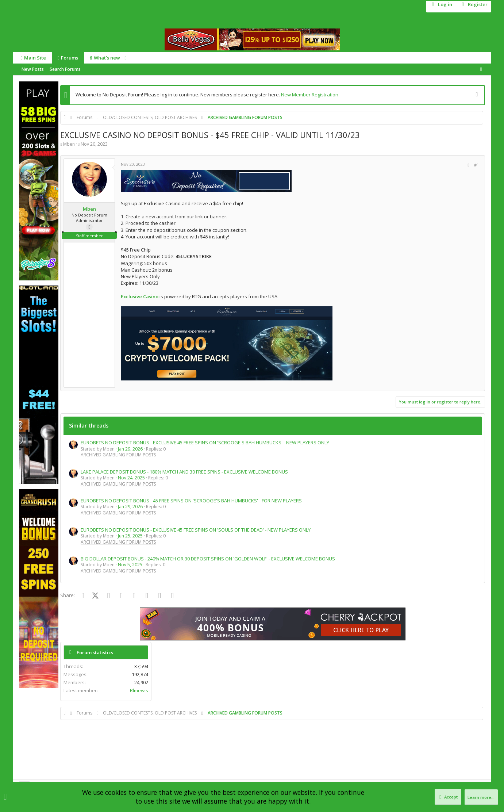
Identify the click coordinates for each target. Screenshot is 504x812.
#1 (379, 165)
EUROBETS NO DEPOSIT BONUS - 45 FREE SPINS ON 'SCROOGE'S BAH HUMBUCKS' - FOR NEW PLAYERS (191, 501)
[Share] (371, 165)
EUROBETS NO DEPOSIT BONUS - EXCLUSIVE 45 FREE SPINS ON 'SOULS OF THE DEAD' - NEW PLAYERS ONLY (196, 530)
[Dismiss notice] (476, 95)
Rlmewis (468, 176)
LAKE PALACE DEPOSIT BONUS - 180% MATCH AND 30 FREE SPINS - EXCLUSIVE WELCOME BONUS (184, 472)
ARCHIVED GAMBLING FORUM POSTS (118, 455)
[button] (123, 58)
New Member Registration (310, 95)
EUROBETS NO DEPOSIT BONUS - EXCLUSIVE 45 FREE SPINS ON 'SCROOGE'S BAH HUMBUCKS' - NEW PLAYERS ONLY (205, 443)
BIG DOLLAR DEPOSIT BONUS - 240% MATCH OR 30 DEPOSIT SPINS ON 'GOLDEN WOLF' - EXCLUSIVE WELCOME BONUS (208, 559)
